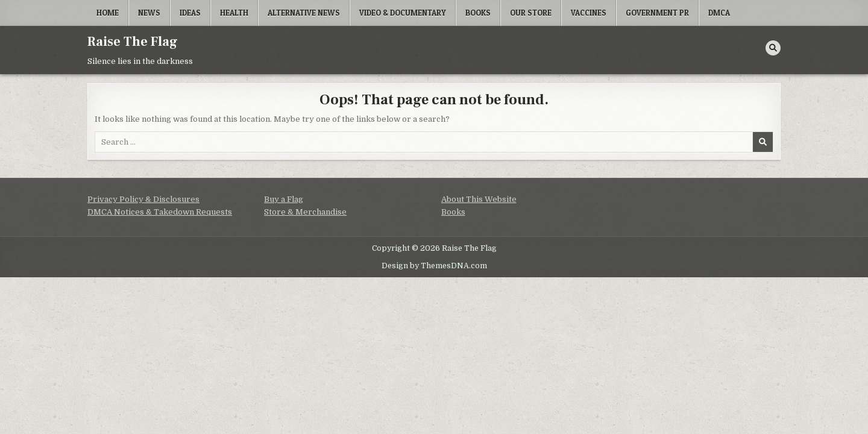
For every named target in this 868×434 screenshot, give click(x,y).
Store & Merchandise (305, 212)
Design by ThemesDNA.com (434, 266)
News (149, 13)
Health (234, 13)
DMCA (719, 13)
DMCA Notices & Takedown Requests (160, 212)
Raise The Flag (133, 42)
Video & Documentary (403, 13)
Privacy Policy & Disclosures (143, 199)
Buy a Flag (284, 199)
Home (108, 13)
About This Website (479, 199)
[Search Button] (773, 48)
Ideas (190, 13)
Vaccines (589, 13)
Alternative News (304, 13)
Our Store (531, 13)
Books (478, 13)
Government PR (657, 13)
